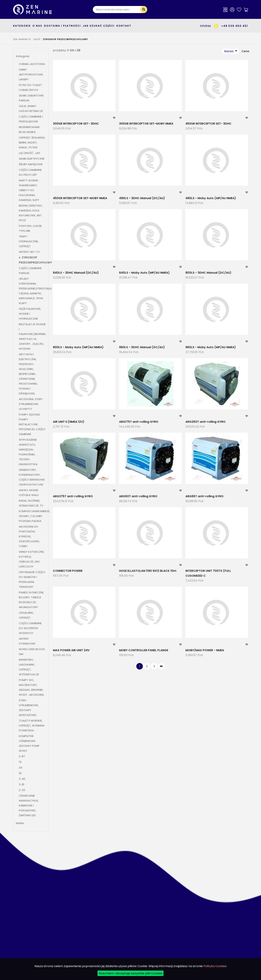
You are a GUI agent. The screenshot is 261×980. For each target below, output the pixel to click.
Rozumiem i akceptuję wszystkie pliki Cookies (131, 973)
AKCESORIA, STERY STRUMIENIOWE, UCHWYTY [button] (31, 404)
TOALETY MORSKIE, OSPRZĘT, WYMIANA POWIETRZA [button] (32, 725)
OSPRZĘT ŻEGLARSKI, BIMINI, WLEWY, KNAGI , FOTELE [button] (32, 142)
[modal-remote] (114, 118)
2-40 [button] (22, 779)
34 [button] (21, 768)
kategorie (22, 26)
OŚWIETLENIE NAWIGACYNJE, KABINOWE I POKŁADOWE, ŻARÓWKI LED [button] (29, 805)
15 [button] (20, 762)
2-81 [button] (22, 784)
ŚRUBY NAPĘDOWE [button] (31, 164)
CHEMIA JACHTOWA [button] (32, 64)
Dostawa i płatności (62, 26)
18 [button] (20, 773)
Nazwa (229, 51)
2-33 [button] (22, 790)
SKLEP (37, 39)
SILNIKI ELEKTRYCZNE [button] (32, 159)
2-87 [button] (22, 756)
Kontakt (124, 26)
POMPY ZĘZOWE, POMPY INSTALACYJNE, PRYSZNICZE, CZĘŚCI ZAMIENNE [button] (32, 424)
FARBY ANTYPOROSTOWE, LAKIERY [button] (31, 74)
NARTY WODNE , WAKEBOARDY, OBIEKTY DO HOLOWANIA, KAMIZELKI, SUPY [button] (29, 190)
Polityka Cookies (215, 966)
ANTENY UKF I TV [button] (29, 252)
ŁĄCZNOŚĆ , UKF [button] (30, 153)
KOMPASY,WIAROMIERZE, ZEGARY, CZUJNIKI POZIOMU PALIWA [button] (34, 516)
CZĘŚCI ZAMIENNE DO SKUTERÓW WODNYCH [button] (30, 628)
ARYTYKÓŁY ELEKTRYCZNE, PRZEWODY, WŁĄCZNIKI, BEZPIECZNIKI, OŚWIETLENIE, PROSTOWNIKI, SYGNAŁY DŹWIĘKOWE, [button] (28, 374)
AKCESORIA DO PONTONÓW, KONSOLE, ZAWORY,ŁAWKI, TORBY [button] (29, 536)
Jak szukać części (99, 26)
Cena (245, 51)
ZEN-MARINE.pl (22, 39)
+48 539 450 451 (235, 26)
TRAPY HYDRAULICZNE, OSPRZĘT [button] (29, 241)
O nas (37, 26)
